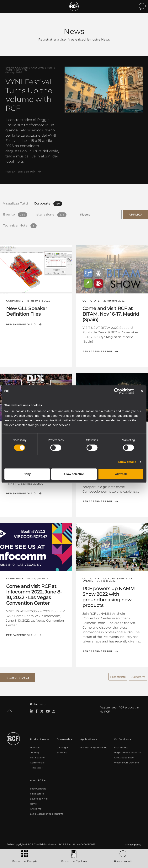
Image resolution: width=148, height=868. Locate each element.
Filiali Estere (37, 792)
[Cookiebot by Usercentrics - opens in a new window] (117, 391)
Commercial (37, 761)
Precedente (118, 675)
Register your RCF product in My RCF (119, 708)
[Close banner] (142, 391)
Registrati (46, 39)
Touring (34, 751)
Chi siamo (36, 808)
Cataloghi (62, 746)
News (33, 802)
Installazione (37, 756)
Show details (127, 462)
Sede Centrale (38, 787)
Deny (27, 474)
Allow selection (74, 474)
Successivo (138, 675)
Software (62, 751)
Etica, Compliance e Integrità (47, 813)
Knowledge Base (124, 756)
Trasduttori (37, 766)
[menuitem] (133, 843)
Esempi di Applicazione (94, 746)
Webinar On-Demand (127, 761)
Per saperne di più (20, 172)
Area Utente (121, 746)
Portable (35, 746)
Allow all (121, 474)
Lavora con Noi (39, 797)
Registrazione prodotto (128, 751)
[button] (18, 677)
